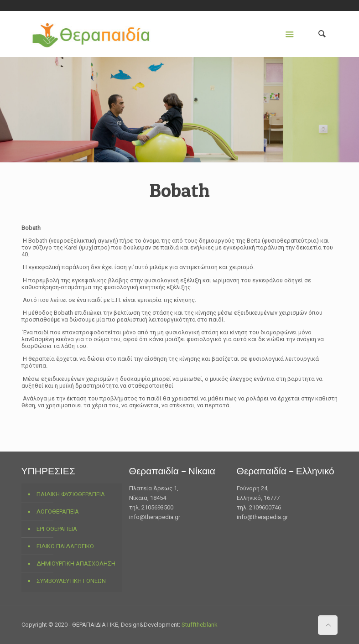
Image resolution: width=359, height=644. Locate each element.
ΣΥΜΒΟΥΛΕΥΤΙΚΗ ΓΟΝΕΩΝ (71, 581)
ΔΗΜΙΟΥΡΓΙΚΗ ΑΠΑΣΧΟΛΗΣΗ (76, 563)
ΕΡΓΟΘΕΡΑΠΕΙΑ (57, 529)
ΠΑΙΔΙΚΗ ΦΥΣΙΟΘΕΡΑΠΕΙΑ (71, 494)
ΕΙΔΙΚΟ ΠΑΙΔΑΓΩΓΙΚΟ (65, 546)
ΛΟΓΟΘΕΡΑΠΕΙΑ (58, 512)
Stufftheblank (200, 625)
